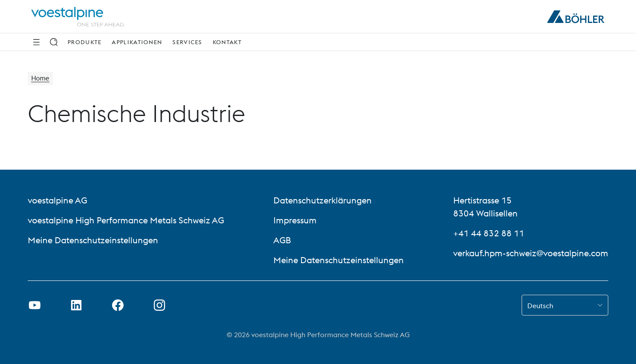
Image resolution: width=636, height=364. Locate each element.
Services (187, 42)
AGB (282, 240)
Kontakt (227, 42)
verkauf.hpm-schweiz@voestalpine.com (531, 253)
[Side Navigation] (36, 42)
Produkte (84, 42)
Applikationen (137, 42)
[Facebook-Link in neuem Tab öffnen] (118, 305)
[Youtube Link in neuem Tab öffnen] (35, 305)
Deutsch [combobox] (540, 306)
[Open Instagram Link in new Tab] (159, 305)
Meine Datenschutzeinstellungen (93, 240)
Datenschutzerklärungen (323, 200)
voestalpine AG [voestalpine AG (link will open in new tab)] (57, 200)
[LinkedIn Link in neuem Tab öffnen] (76, 305)
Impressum (295, 220)
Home (41, 79)
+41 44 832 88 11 (489, 233)
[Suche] (54, 42)
